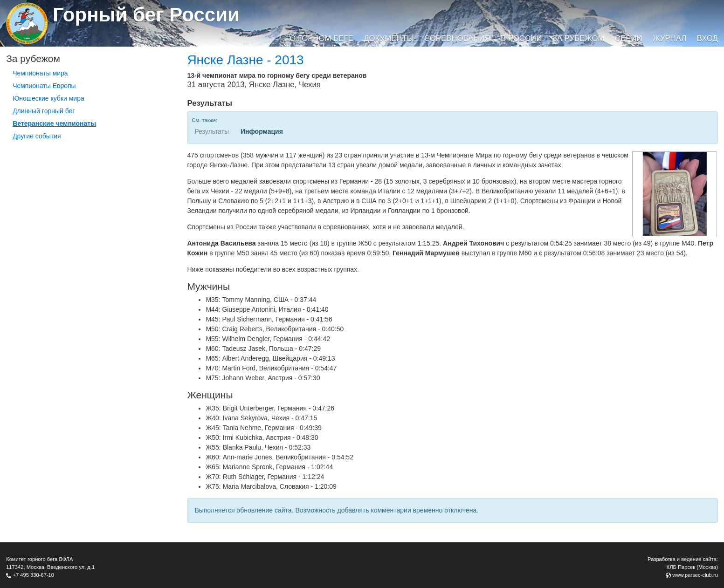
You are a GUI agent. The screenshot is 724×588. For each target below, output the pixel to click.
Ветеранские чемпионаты (54, 123)
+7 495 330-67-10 (33, 575)
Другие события (37, 136)
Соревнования (457, 38)
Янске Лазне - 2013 (245, 60)
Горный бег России (146, 15)
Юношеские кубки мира (48, 98)
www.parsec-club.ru (695, 575)
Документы (389, 38)
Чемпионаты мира (40, 73)
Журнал (669, 38)
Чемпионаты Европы (44, 86)
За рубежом (579, 38)
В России (521, 38)
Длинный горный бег (44, 111)
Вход (707, 38)
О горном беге (321, 38)
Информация (262, 131)
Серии (629, 38)
